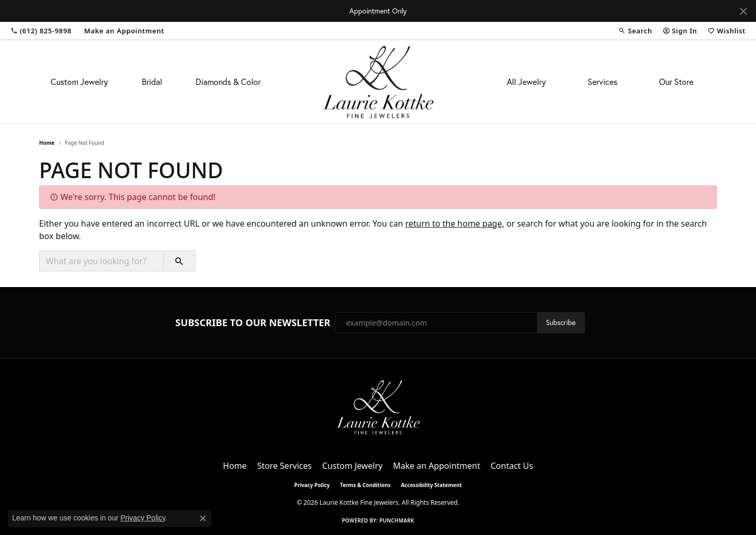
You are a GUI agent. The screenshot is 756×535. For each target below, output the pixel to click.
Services (602, 82)
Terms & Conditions (365, 485)
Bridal (152, 82)
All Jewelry (526, 82)
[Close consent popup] (203, 518)
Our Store (676, 82)
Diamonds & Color (228, 82)
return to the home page (454, 223)
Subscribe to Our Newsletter (253, 322)
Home (47, 143)
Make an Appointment (437, 466)
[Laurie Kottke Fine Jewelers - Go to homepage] (378, 406)
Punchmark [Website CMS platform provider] (397, 520)
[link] (41, 31)
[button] (635, 31)
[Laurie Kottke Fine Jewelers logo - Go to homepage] (378, 82)
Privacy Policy (312, 485)
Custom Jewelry (79, 82)
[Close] (743, 11)
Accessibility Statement (431, 485)
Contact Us (512, 466)
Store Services (284, 466)
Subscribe (561, 322)
